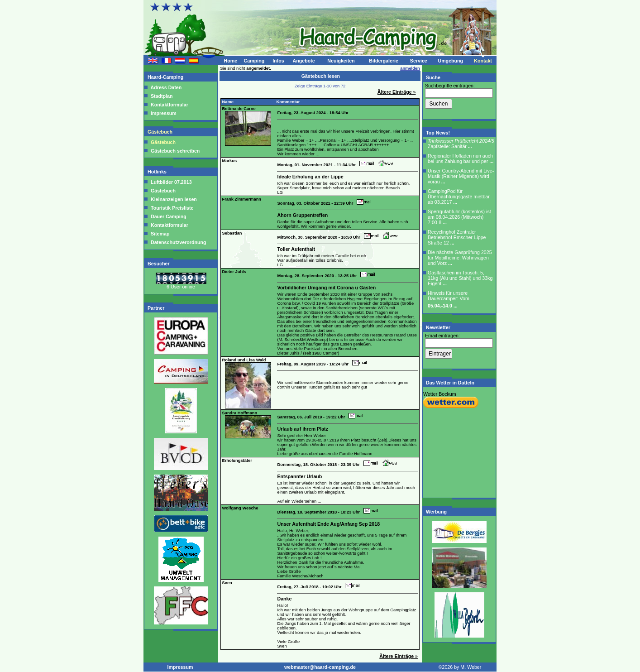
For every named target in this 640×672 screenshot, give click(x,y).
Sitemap (159, 234)
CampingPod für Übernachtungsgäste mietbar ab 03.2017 (459, 197)
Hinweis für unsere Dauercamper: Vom (449, 299)
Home (230, 61)
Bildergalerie (384, 61)
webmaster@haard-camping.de (320, 667)
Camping (254, 61)
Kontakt (483, 61)
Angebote (303, 61)
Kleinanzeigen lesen (173, 199)
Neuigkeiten (341, 61)
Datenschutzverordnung (178, 242)
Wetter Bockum (440, 394)
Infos (278, 61)
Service (419, 61)
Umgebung (450, 61)
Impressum (164, 113)
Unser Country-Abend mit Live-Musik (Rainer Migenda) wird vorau (461, 176)
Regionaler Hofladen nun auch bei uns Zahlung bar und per (461, 158)
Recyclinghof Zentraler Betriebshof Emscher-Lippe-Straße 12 (458, 237)
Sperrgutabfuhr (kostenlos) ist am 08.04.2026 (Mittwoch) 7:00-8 (459, 217)
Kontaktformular (170, 105)
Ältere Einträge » (397, 92)
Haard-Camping (166, 77)
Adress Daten (166, 87)
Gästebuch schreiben (175, 151)
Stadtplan (162, 96)
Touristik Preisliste (172, 208)
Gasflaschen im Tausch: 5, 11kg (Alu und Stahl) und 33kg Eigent (460, 278)
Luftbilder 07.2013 (171, 182)
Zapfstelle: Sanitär (461, 144)
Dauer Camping (168, 216)
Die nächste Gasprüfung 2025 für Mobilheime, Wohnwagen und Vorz (460, 258)
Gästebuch (161, 132)
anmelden (410, 68)
